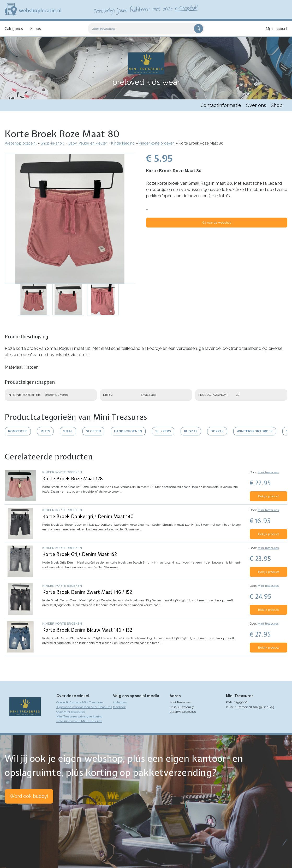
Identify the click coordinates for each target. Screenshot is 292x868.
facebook (119, 707)
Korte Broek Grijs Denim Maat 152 (80, 554)
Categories (14, 29)
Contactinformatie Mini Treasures (80, 702)
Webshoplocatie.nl (21, 143)
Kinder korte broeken (157, 143)
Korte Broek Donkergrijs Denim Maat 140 (88, 516)
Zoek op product (104, 29)
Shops (36, 29)
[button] (70, 219)
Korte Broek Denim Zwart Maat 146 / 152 (87, 592)
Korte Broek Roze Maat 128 (73, 479)
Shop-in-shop (52, 143)
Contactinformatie (221, 105)
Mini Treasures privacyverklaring (79, 716)
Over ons (256, 105)
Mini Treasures (268, 472)
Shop (277, 105)
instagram (120, 702)
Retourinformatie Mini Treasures (79, 721)
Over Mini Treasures (71, 712)
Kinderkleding (123, 143)
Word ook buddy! (29, 796)
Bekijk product (269, 496)
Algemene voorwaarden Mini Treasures (84, 707)
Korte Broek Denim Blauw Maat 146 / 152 (87, 630)
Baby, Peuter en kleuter (88, 143)
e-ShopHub (186, 8)
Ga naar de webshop (217, 223)
